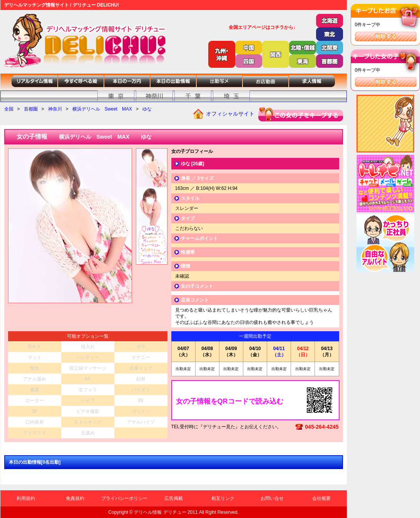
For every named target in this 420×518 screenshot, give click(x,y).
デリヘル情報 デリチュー (160, 512)
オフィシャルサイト (230, 114)
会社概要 (321, 498)
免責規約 (75, 498)
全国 (9, 109)
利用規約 (26, 498)
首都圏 (31, 109)
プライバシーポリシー (124, 498)
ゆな (147, 109)
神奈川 (55, 109)
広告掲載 (174, 498)
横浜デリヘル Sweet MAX (102, 109)
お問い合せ (272, 498)
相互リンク (223, 498)
